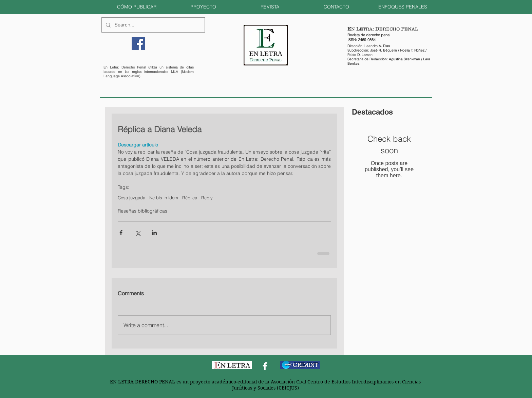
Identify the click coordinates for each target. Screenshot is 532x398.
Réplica (190, 198)
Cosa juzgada (131, 198)
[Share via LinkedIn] (154, 233)
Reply (207, 198)
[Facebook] (138, 44)
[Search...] (153, 25)
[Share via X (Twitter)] (138, 233)
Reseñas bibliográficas (142, 211)
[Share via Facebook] (121, 233)
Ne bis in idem (164, 198)
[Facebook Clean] (265, 366)
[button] (137, 7)
